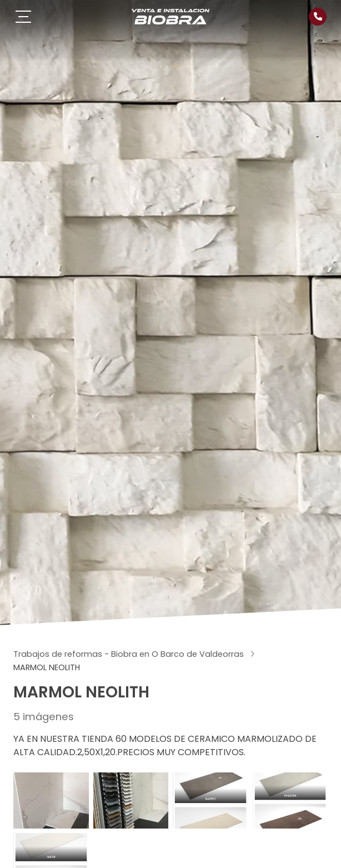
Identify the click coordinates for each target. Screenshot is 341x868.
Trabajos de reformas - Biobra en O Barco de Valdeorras (130, 654)
